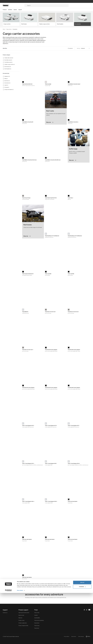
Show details (20, 641)
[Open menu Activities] (11, 10)
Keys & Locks (21, 615)
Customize (82, 638)
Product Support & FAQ (23, 626)
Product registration (23, 623)
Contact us (5, 613)
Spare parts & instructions (24, 613)
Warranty (20, 618)
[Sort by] (85, 48)
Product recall (21, 620)
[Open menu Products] (5, 10)
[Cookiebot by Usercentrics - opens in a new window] (8, 641)
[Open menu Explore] (16, 10)
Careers (36, 615)
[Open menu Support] (21, 10)
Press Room (37, 623)
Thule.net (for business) (39, 620)
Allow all (82, 633)
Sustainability (37, 618)
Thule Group (37, 626)
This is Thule (37, 613)
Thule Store (37, 628)
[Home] (14, 5)
